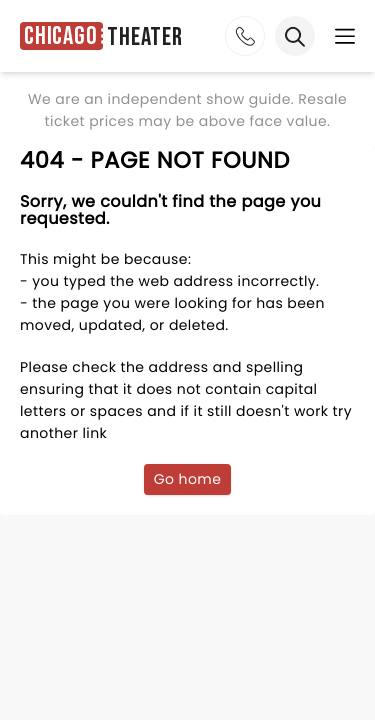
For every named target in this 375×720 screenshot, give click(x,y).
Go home (188, 479)
